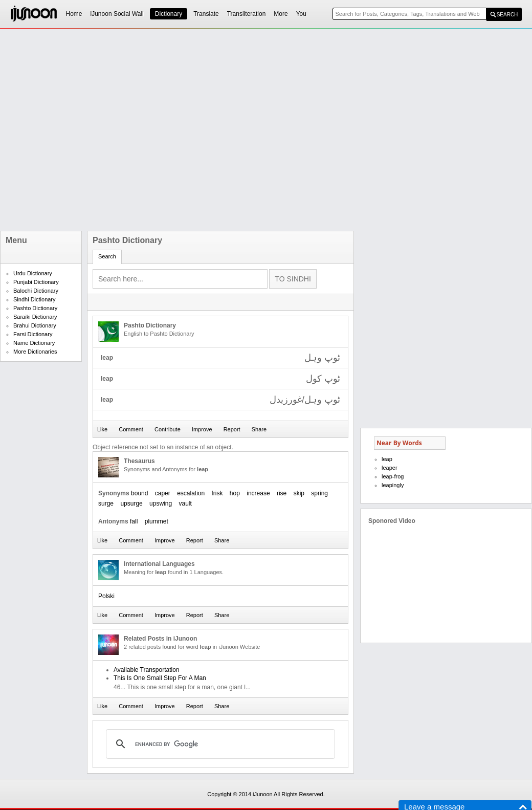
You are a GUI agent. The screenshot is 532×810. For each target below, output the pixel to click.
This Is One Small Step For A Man (160, 678)
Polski (106, 596)
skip (299, 493)
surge (106, 503)
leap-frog (393, 476)
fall (134, 521)
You (301, 14)
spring (319, 493)
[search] (219, 744)
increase (258, 493)
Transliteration (247, 14)
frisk (217, 493)
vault (185, 503)
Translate (206, 14)
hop (235, 493)
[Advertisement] (114, 130)
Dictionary (169, 14)
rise (282, 493)
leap (387, 459)
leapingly (393, 485)
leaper (390, 468)
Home (74, 14)
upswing (161, 503)
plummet (157, 521)
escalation (191, 493)
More (281, 14)
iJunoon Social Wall (117, 14)
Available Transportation (147, 670)
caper (163, 493)
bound (139, 493)
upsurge (131, 503)
